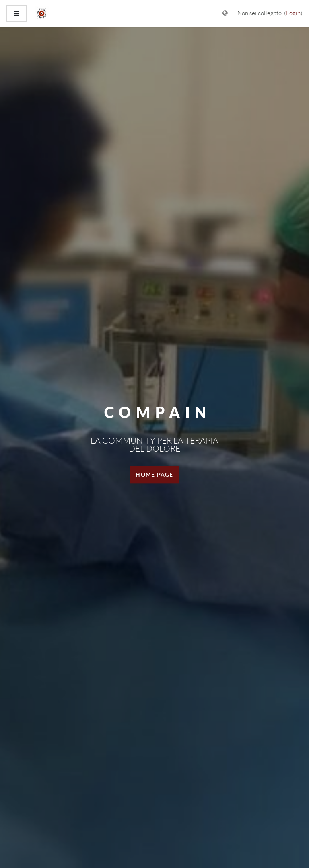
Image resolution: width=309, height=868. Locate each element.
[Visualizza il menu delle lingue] (225, 13)
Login (293, 13)
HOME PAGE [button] (154, 474)
